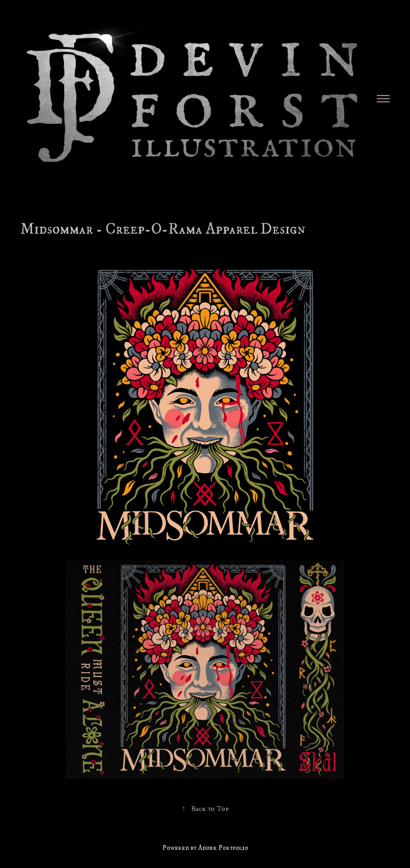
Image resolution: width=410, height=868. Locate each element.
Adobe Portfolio (223, 848)
